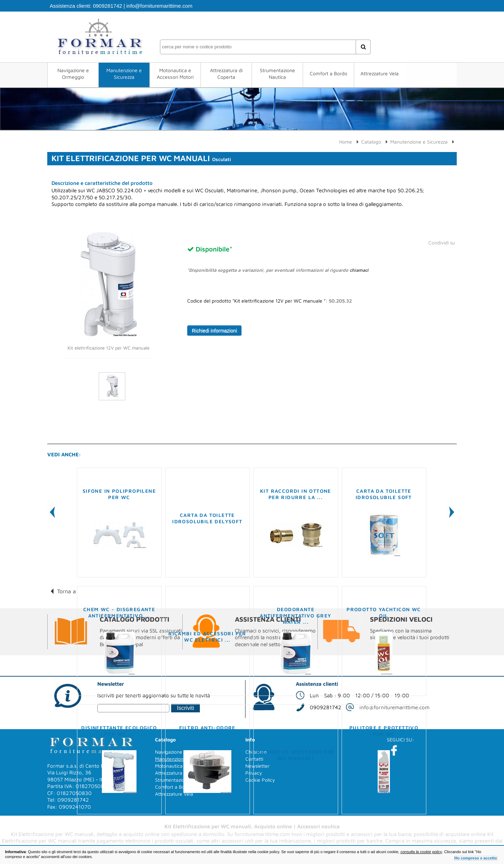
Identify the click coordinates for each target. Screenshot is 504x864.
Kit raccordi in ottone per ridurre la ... (296, 494)
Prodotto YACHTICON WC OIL (384, 612)
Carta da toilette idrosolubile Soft (384, 494)
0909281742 (107, 6)
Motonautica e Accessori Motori (175, 74)
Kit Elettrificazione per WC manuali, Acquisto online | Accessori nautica (252, 826)
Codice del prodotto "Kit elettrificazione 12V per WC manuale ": (269, 301)
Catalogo (371, 142)
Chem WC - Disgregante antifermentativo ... (119, 612)
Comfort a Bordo (328, 73)
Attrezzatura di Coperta (226, 74)
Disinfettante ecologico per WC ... (119, 731)
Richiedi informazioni (214, 331)
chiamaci (359, 270)
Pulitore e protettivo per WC (384, 731)
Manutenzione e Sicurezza (124, 74)
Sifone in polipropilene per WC (119, 494)
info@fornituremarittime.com (159, 6)
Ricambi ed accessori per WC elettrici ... (207, 637)
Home (346, 142)
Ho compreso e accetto (476, 858)
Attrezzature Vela (380, 73)
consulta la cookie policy (421, 852)
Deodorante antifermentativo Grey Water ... (295, 616)
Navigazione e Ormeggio (73, 74)
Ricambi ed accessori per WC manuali (296, 755)
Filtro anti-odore (207, 728)
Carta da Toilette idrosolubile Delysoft (207, 518)
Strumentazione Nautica (277, 74)
